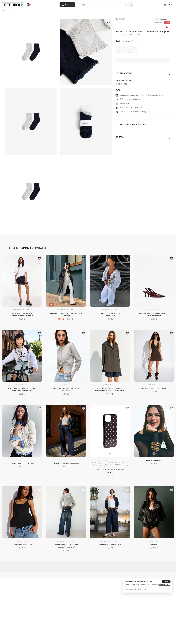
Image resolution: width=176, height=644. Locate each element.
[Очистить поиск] (126, 5)
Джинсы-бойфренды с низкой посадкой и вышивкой (66, 546)
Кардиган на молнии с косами (22, 463)
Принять (166, 582)
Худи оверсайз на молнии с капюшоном (110, 314)
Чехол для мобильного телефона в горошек (110, 471)
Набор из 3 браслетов (154, 460)
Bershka (120, 19)
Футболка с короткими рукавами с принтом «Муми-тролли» (22, 389)
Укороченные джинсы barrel (110, 544)
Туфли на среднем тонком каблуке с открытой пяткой (154, 314)
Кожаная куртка (154, 544)
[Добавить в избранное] (39, 259)
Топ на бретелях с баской (22, 544)
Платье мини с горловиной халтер (154, 388)
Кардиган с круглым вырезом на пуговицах (66, 390)
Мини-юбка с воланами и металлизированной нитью (22, 314)
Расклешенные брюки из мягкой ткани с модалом (66, 314)
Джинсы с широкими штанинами (66, 463)
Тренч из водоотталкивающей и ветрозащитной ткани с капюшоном (110, 389)
